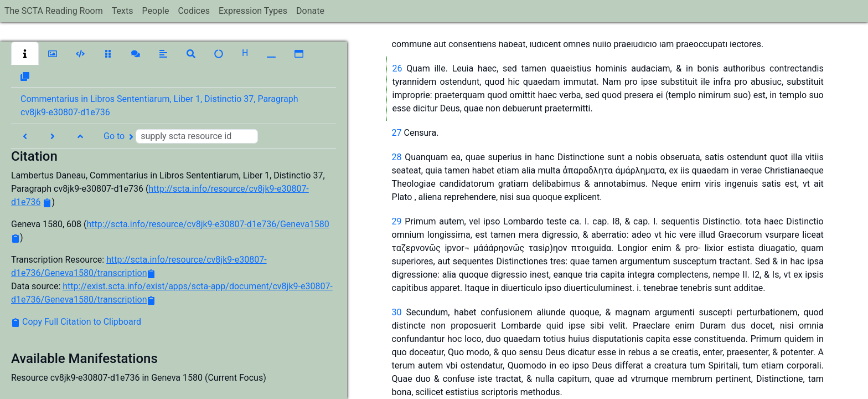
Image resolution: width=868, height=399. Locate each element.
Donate (310, 11)
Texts (123, 11)
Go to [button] (181, 136)
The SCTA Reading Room (54, 11)
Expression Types (253, 11)
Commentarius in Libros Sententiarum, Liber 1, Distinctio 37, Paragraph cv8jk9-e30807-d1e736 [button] (159, 106)
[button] (25, 53)
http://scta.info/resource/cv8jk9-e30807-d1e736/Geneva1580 (208, 224)
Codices (194, 11)
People (155, 11)
